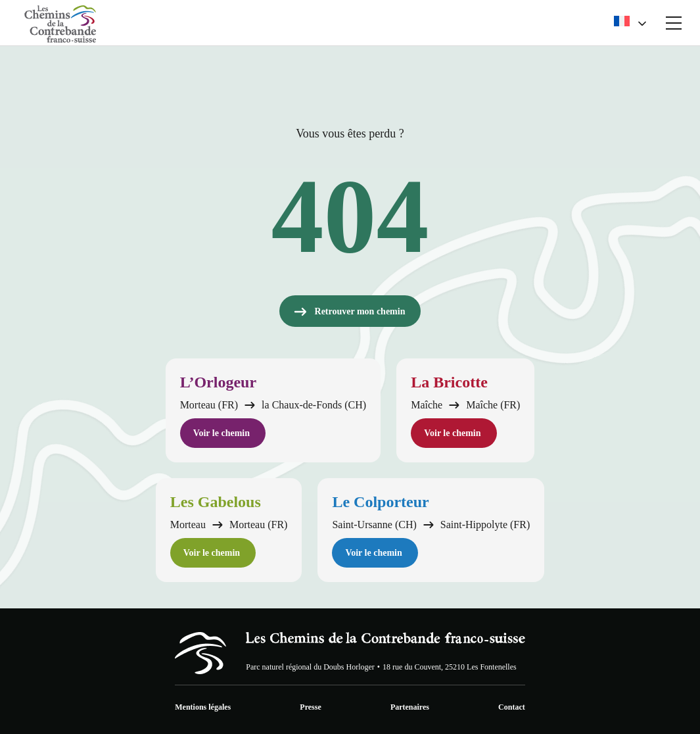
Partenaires (410, 707)
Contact (512, 707)
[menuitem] (629, 23)
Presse (310, 707)
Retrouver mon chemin (349, 312)
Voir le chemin (222, 433)
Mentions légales (203, 707)
